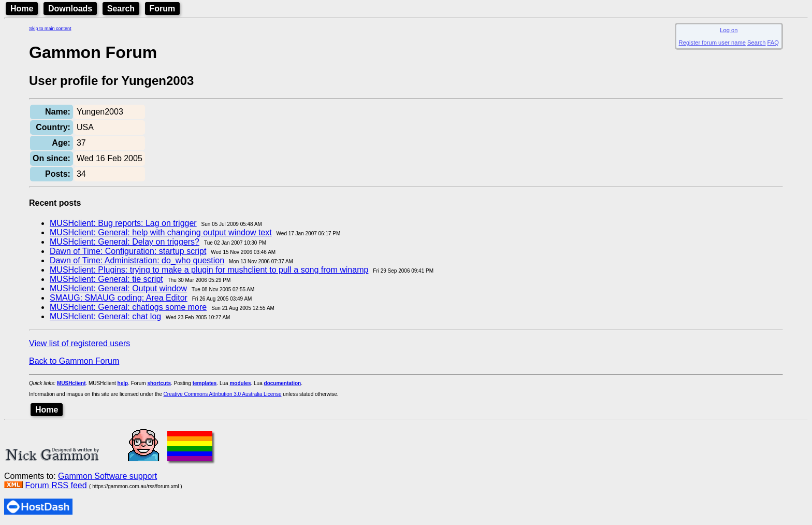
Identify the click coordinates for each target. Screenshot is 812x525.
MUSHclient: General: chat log (105, 316)
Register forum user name (712, 42)
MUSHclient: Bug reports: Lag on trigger (123, 223)
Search (121, 9)
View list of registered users (79, 343)
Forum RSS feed (56, 485)
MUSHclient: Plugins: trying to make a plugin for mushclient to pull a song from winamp (209, 270)
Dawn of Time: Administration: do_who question (137, 260)
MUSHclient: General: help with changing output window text (161, 232)
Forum (163, 9)
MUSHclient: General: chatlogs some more (128, 307)
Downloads (70, 9)
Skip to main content (50, 29)
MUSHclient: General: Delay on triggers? (125, 242)
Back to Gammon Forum (74, 361)
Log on (729, 30)
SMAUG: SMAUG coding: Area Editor (119, 298)
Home (22, 9)
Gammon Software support (107, 476)
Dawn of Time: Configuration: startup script (128, 251)
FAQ (773, 42)
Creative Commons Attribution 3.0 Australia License (223, 394)
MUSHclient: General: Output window (118, 288)
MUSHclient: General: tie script (106, 279)
